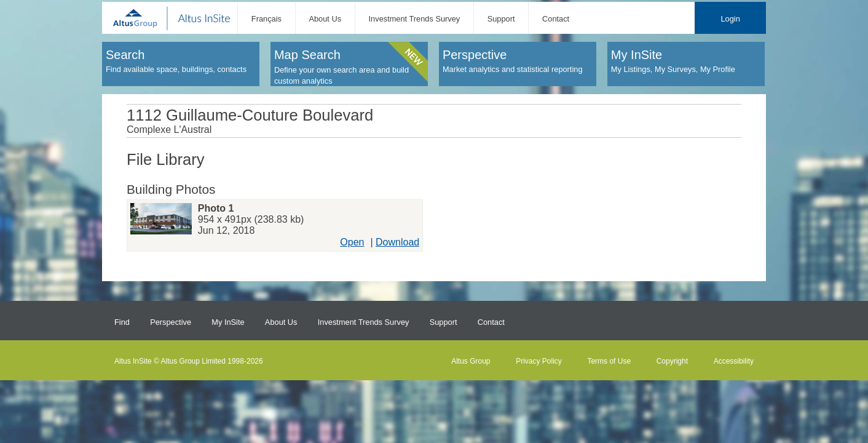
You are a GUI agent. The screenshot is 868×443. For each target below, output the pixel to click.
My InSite (228, 322)
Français (266, 19)
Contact (556, 19)
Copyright (672, 361)
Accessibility (734, 361)
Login (730, 19)
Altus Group (471, 361)
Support (501, 19)
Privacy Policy (539, 361)
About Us (325, 19)
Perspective (171, 322)
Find (122, 322)
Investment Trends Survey (415, 19)
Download (397, 242)
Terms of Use (609, 361)
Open (352, 242)
